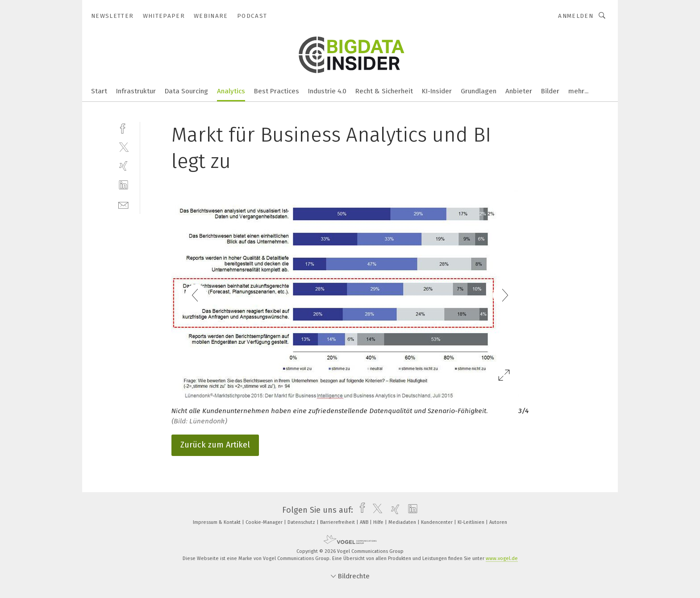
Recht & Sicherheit (384, 91)
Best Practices (277, 91)
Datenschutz (302, 522)
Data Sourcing (186, 91)
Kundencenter (437, 522)
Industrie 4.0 (327, 91)
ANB (365, 522)
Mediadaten (403, 522)
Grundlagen (479, 91)
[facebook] (123, 128)
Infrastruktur (136, 91)
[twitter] (123, 147)
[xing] (123, 166)
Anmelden (576, 16)
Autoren (498, 522)
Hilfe (379, 522)
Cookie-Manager (265, 522)
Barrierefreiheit (338, 522)
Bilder (550, 91)
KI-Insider (437, 91)
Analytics (231, 91)
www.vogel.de (502, 558)
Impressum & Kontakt (217, 522)
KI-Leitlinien (472, 522)
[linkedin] (123, 185)
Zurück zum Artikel (215, 445)
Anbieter (519, 91)
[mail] (123, 204)
